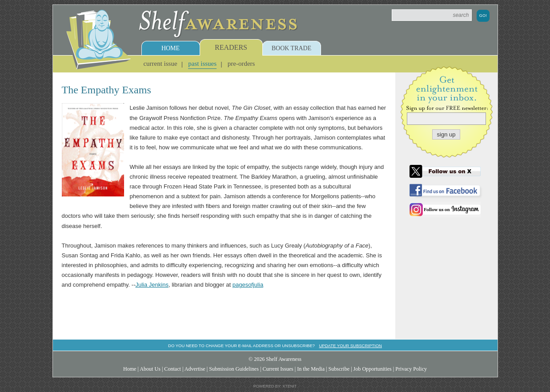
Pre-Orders (241, 64)
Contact (173, 369)
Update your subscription (350, 346)
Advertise (195, 369)
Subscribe (339, 369)
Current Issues (278, 369)
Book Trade (292, 48)
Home (171, 48)
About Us (150, 369)
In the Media (311, 369)
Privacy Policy (411, 369)
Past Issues (202, 64)
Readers (231, 47)
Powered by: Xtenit (275, 386)
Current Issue (160, 64)
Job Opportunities (373, 369)
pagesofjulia (248, 285)
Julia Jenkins (152, 285)
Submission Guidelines (234, 369)
